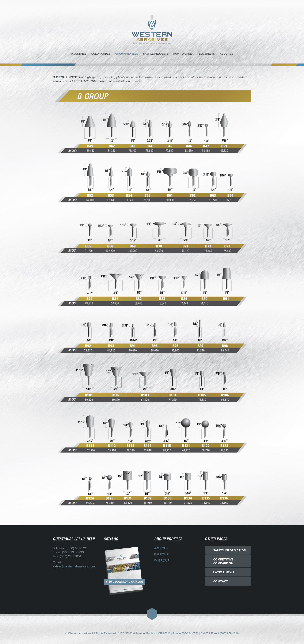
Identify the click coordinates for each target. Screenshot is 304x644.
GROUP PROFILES (127, 54)
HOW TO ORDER (183, 54)
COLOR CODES (101, 54)
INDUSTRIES (79, 54)
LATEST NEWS (224, 572)
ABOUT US (226, 54)
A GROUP (161, 548)
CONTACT (221, 581)
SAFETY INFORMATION (230, 550)
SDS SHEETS (207, 54)
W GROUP (162, 560)
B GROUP (161, 554)
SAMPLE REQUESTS (156, 54)
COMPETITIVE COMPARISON (223, 561)
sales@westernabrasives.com (74, 566)
